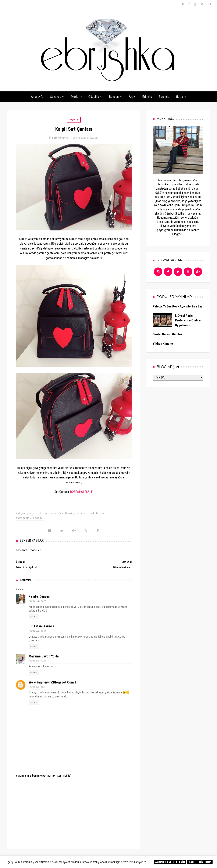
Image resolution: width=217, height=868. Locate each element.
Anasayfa (37, 97)
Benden (114, 97)
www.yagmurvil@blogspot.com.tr (53, 682)
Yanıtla (34, 617)
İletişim (181, 97)
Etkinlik (147, 97)
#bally (34, 514)
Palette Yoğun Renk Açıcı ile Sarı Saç (178, 306)
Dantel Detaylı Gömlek (168, 334)
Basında (164, 97)
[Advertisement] (74, 810)
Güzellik (94, 97)
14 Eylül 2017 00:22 (37, 661)
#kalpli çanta (48, 514)
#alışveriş (22, 514)
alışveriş (74, 120)
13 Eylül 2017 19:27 (37, 601)
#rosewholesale (94, 514)
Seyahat (56, 97)
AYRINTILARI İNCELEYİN (170, 862)
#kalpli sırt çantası (70, 514)
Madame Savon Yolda (44, 656)
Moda (75, 97)
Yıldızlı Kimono (163, 344)
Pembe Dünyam (40, 596)
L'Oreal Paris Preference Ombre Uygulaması (188, 320)
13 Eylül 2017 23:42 (37, 631)
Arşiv (132, 97)
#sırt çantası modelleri (30, 518)
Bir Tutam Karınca (41, 626)
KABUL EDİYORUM (200, 862)
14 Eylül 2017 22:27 (37, 687)
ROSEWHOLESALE (81, 492)
